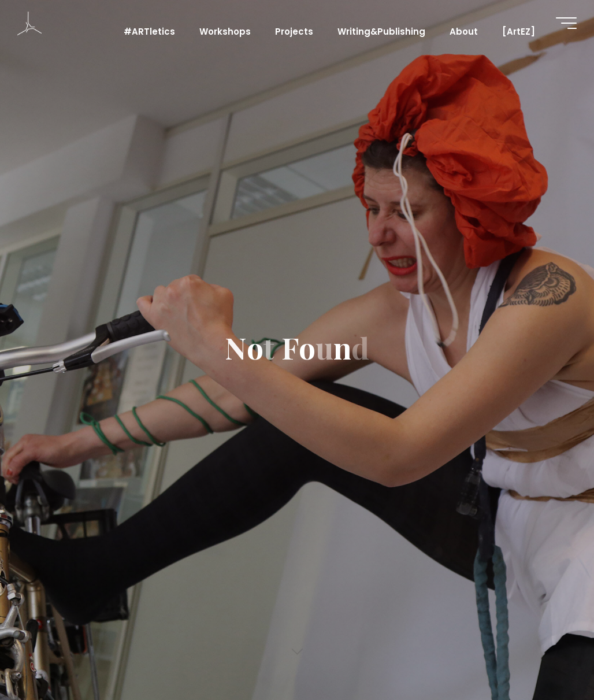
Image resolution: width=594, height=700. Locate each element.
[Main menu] (566, 23)
